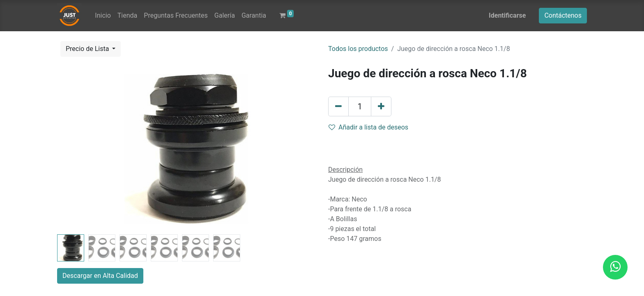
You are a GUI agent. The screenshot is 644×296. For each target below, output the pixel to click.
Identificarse (507, 15)
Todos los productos (358, 49)
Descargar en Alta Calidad (100, 276)
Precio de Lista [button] (88, 49)
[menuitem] (103, 16)
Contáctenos (563, 15)
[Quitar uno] (338, 106)
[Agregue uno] (381, 106)
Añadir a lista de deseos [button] (368, 127)
